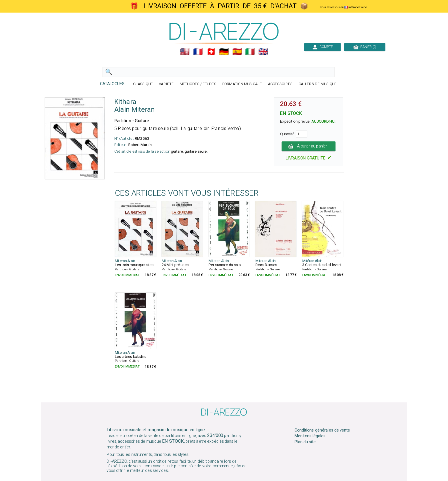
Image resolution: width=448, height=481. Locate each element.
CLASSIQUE (143, 84)
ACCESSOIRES (280, 84)
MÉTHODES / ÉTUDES (198, 84)
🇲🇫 (198, 52)
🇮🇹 (250, 52)
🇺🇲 (185, 52)
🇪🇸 (237, 52)
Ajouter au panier (309, 146)
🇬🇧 (263, 52)
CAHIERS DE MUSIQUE (318, 84)
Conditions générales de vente (322, 430)
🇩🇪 (224, 52)
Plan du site (305, 442)
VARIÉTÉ (166, 84)
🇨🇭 (211, 52)
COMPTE (323, 47)
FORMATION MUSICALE (242, 84)
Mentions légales (310, 436)
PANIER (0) (365, 47)
